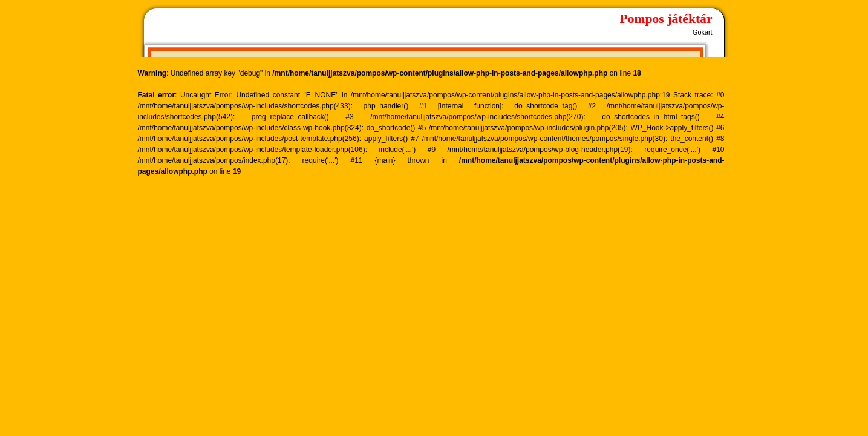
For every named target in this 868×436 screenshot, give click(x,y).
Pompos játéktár (666, 19)
